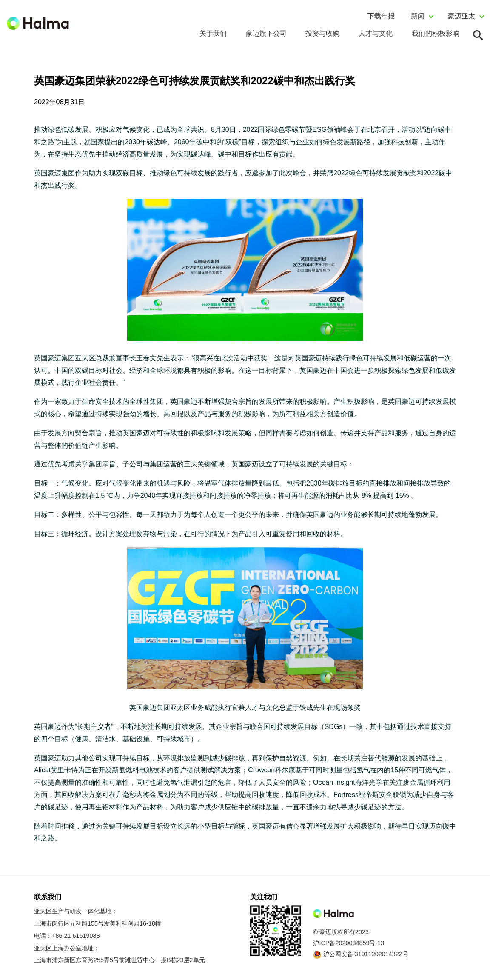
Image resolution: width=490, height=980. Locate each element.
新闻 (418, 16)
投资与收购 (322, 33)
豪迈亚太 (462, 16)
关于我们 (213, 33)
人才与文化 (376, 33)
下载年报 (381, 16)
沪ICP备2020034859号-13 (349, 943)
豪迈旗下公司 (266, 33)
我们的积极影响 (436, 33)
